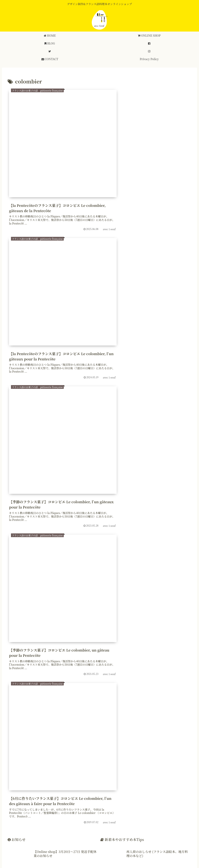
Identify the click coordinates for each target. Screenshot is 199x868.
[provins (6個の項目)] (18, 638)
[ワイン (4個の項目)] (121, 658)
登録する (19, 763)
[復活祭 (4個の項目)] (73, 658)
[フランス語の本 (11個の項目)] (21, 624)
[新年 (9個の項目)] (68, 624)
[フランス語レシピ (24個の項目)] (23, 617)
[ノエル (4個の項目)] (52, 658)
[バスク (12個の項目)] (182, 617)
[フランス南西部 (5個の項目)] (100, 651)
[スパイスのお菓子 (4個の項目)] (25, 658)
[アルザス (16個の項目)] (163, 617)
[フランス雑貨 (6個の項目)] (41, 638)
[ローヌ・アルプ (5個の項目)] (157, 644)
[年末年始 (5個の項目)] (17, 644)
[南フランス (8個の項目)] (127, 624)
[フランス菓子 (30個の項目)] (124, 610)
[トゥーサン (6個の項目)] (157, 630)
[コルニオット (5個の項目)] (21, 651)
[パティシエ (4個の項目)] (179, 651)
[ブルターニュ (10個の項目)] (48, 624)
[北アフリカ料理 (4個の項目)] (147, 658)
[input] (99, 818)
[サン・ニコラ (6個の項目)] (94, 638)
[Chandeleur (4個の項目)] (97, 658)
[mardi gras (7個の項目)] (63, 630)
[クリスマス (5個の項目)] (76, 644)
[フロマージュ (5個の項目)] (38, 644)
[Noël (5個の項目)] (94, 644)
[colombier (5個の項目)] (133, 644)
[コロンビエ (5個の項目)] (112, 644)
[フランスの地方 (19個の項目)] (107, 617)
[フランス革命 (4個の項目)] (177, 658)
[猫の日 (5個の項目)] (58, 644)
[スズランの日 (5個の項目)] (72, 651)
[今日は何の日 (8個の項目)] (179, 624)
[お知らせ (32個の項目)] (80, 610)
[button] (190, 818)
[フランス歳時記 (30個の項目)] (151, 610)
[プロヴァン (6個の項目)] (180, 630)
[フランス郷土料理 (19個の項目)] (77, 617)
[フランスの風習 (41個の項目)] (55, 610)
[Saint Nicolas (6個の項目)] (67, 638)
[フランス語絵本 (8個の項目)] (152, 624)
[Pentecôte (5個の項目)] (155, 651)
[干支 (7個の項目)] (115, 630)
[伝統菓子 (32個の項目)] (101, 610)
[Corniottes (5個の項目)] (181, 644)
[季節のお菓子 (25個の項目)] (178, 610)
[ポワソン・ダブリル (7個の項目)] (91, 630)
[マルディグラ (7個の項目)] (38, 630)
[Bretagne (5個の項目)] (47, 651)
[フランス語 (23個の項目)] (50, 617)
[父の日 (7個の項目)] (17, 630)
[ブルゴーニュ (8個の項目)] (104, 624)
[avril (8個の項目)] (83, 624)
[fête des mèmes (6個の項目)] (122, 638)
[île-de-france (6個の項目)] (178, 638)
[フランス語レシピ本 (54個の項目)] (24, 610)
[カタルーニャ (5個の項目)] (129, 651)
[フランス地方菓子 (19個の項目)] (137, 617)
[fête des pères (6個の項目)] (151, 638)
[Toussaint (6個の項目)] (134, 630)
